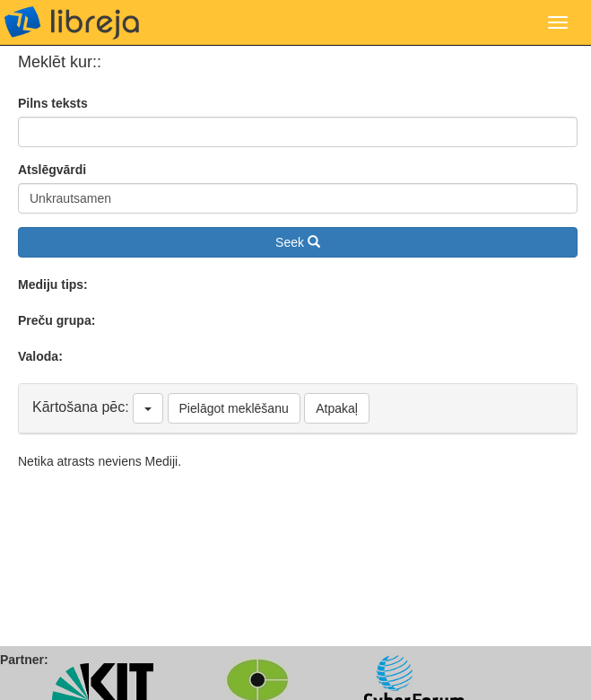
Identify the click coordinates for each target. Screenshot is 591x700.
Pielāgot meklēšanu (234, 408)
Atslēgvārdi (52, 170)
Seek (298, 242)
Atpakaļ (337, 408)
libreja (72, 22)
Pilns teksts (53, 103)
